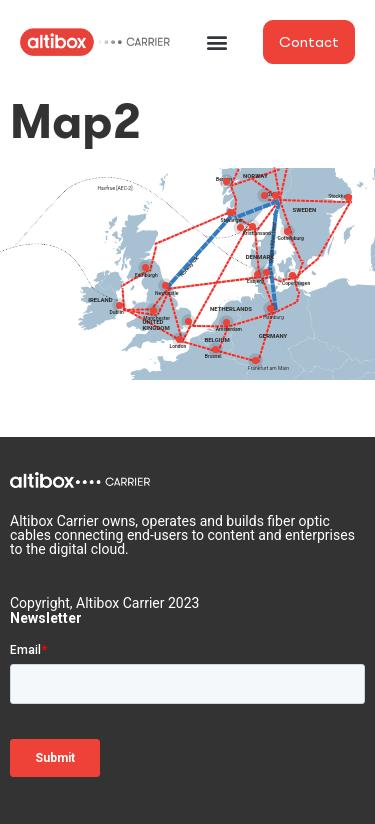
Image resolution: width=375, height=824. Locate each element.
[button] (216, 42)
